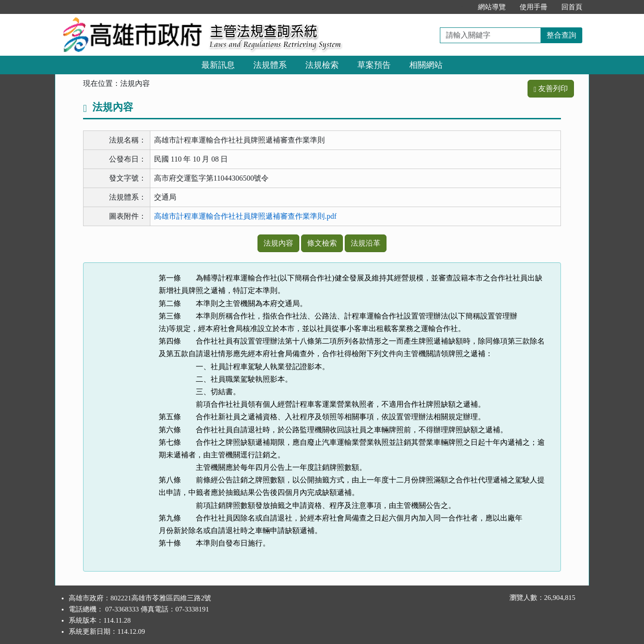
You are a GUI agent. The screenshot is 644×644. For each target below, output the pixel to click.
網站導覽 (492, 7)
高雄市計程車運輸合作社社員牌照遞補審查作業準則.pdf (245, 216)
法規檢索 (322, 65)
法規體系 (270, 65)
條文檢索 (322, 243)
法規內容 (278, 243)
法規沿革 (366, 243)
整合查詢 (561, 35)
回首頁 (572, 7)
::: (461, 7)
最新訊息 (218, 65)
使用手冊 (534, 7)
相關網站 (426, 65)
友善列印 (551, 88)
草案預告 (374, 65)
